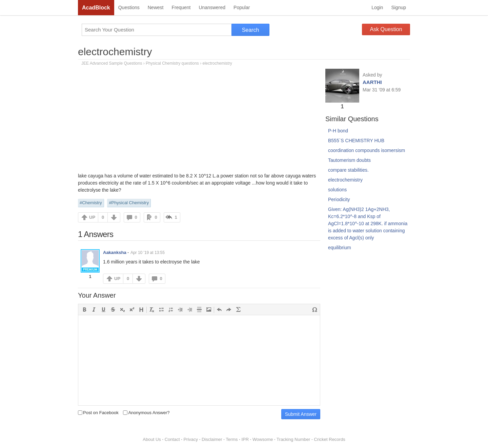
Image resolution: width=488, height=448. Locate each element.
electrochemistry (115, 52)
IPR (245, 439)
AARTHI (372, 82)
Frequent (181, 7)
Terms (232, 439)
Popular (242, 7)
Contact (172, 439)
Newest (156, 7)
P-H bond (338, 131)
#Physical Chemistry (129, 203)
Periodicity (339, 199)
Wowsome (263, 439)
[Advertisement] (199, 122)
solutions (337, 190)
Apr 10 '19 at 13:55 (148, 253)
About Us (152, 439)
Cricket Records (329, 439)
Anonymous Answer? (146, 413)
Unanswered (212, 7)
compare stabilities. (348, 170)
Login (377, 7)
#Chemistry (91, 203)
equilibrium (340, 248)
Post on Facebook (98, 413)
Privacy (191, 439)
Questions (129, 7)
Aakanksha (115, 252)
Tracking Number (293, 439)
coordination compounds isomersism (367, 150)
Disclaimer (212, 439)
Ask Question (386, 29)
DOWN (114, 217)
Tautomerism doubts (349, 160)
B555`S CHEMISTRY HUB (356, 141)
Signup (399, 7)
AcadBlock (96, 8)
